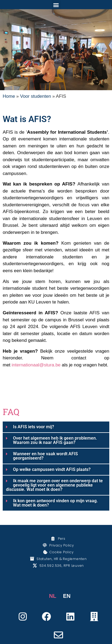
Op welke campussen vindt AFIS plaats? (52, 469)
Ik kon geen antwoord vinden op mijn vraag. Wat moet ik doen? (55, 503)
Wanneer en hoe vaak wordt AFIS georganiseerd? (45, 456)
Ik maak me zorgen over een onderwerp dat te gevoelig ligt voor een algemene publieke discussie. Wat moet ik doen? (54, 485)
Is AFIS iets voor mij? (34, 427)
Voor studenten (35, 96)
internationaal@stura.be (36, 365)
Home (9, 96)
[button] (56, 5)
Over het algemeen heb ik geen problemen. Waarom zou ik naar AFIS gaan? (55, 440)
